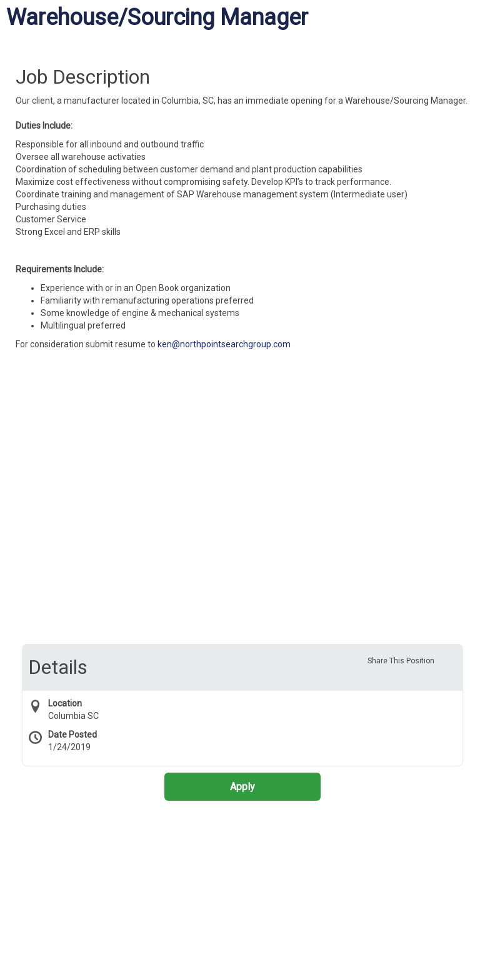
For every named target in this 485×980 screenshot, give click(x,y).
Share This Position (401, 661)
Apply (242, 787)
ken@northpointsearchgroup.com (224, 344)
